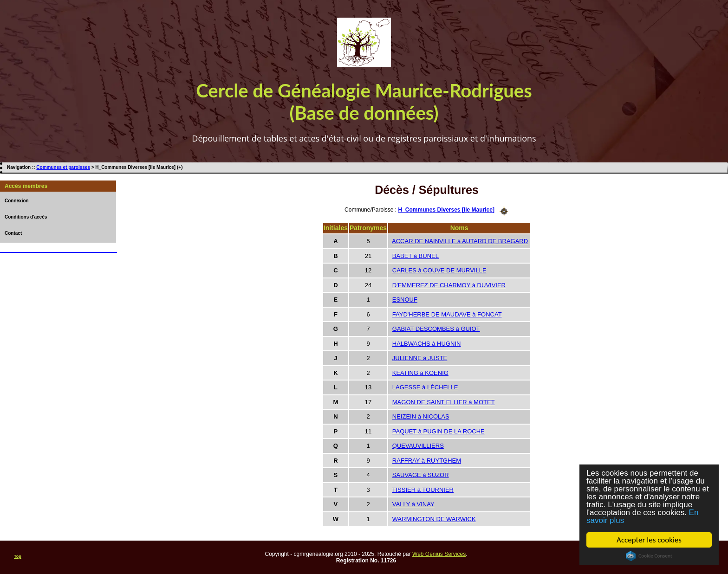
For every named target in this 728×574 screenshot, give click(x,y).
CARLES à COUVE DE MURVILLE (439, 270)
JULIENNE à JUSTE (420, 358)
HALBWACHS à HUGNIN (427, 344)
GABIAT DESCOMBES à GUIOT (436, 329)
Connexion (17, 201)
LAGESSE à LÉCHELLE (425, 387)
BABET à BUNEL (416, 256)
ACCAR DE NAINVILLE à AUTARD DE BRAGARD (460, 241)
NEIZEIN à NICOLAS (421, 416)
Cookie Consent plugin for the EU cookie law (649, 556)
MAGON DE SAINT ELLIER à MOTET (444, 402)
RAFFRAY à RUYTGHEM (427, 461)
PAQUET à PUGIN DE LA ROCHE (439, 431)
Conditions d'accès (26, 217)
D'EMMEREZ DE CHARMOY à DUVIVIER (449, 285)
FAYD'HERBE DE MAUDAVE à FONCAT (447, 314)
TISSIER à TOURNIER (423, 490)
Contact (13, 233)
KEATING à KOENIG (420, 373)
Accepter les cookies (649, 540)
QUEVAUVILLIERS (418, 446)
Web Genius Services (439, 554)
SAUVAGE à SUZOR (421, 475)
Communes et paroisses (63, 167)
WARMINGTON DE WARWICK (434, 519)
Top (18, 556)
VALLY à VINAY (413, 504)
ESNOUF (405, 300)
